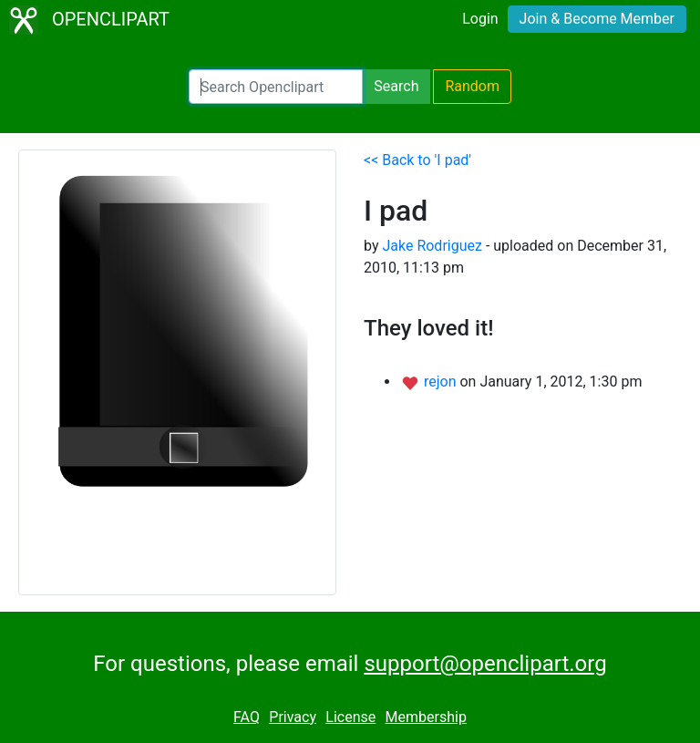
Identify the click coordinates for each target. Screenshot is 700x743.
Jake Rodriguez (432, 246)
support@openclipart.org (485, 664)
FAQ (247, 717)
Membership (426, 717)
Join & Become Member (597, 19)
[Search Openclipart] (276, 87)
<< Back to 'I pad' (417, 160)
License (350, 717)
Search (396, 86)
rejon (442, 382)
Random (472, 86)
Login (480, 19)
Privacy (293, 717)
